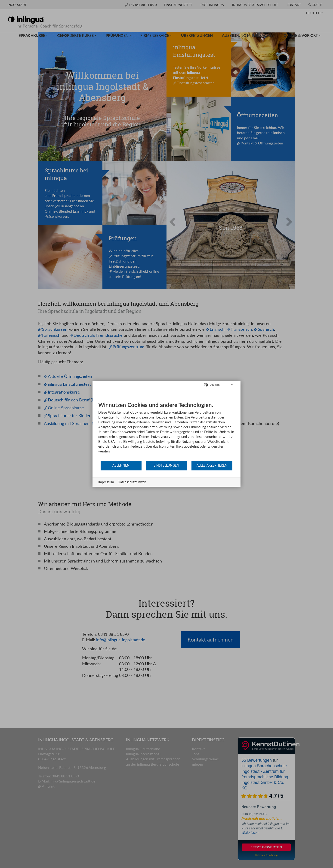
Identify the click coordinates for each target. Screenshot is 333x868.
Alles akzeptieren (212, 465)
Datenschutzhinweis (132, 482)
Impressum (106, 482)
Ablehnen (121, 465)
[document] (166, 431)
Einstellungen (166, 465)
